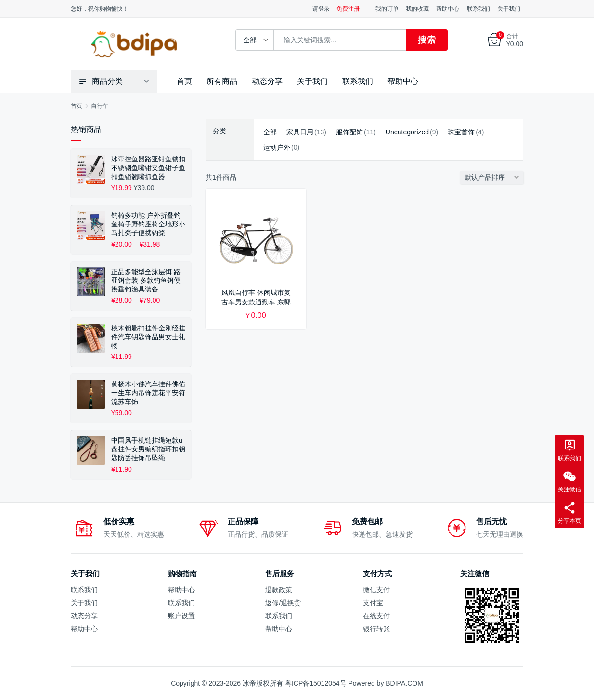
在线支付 (376, 616)
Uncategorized (407, 132)
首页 (184, 81)
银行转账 (376, 629)
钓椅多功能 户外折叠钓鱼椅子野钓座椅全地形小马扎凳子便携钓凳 (148, 224)
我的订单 (387, 9)
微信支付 (376, 590)
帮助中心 (448, 9)
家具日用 (300, 132)
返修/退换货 (283, 603)
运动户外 (277, 147)
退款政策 (279, 590)
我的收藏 (417, 9)
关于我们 (509, 9)
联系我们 (478, 9)
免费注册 (348, 9)
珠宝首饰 (461, 132)
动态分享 (267, 81)
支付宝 (373, 603)
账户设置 (181, 616)
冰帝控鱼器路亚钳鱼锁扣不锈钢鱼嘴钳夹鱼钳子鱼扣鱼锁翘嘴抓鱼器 (148, 168)
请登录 (321, 9)
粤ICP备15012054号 (316, 683)
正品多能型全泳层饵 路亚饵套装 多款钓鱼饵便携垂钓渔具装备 (146, 280)
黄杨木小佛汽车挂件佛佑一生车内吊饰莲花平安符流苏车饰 (148, 393)
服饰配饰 (349, 132)
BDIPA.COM (404, 683)
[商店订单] (494, 177)
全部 (270, 132)
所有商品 (222, 81)
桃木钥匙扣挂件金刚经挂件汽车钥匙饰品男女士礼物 (148, 336)
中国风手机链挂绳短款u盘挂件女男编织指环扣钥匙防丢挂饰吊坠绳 (148, 449)
